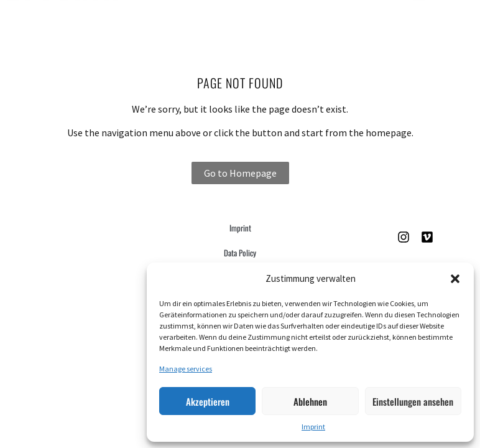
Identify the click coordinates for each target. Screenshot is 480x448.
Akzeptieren (208, 401)
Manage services (186, 369)
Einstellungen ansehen (413, 401)
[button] (455, 279)
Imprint (313, 427)
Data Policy (240, 253)
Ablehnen (310, 401)
